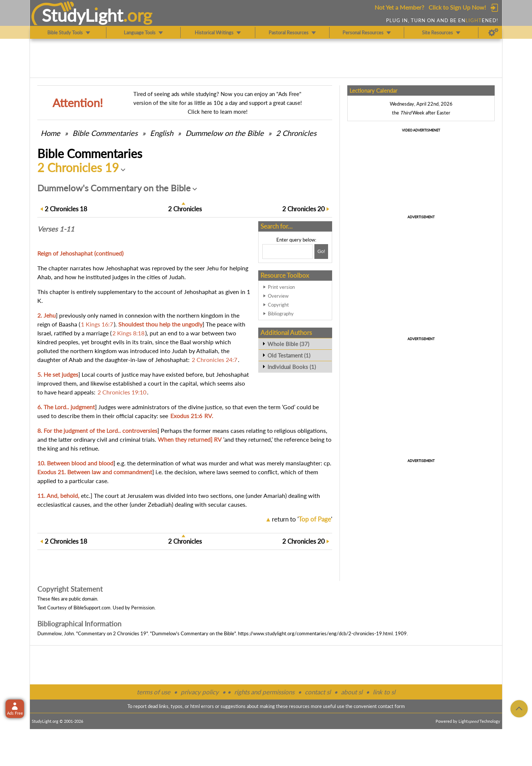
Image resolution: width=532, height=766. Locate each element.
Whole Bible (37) (288, 344)
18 (66, 209)
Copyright (278, 305)
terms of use (154, 692)
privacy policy (200, 692)
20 (303, 209)
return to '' (302, 519)
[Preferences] (493, 33)
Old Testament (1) (289, 355)
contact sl (318, 692)
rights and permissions (264, 692)
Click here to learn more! (218, 112)
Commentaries (105, 133)
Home (50, 133)
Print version (281, 287)
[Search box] (287, 252)
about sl (352, 692)
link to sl (384, 692)
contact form (391, 706)
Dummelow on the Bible (226, 133)
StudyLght (83, 15)
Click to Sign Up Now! (457, 7)
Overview (278, 296)
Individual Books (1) (292, 367)
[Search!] (321, 252)
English (162, 133)
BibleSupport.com (92, 608)
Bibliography (281, 314)
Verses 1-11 (56, 229)
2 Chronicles (296, 133)
